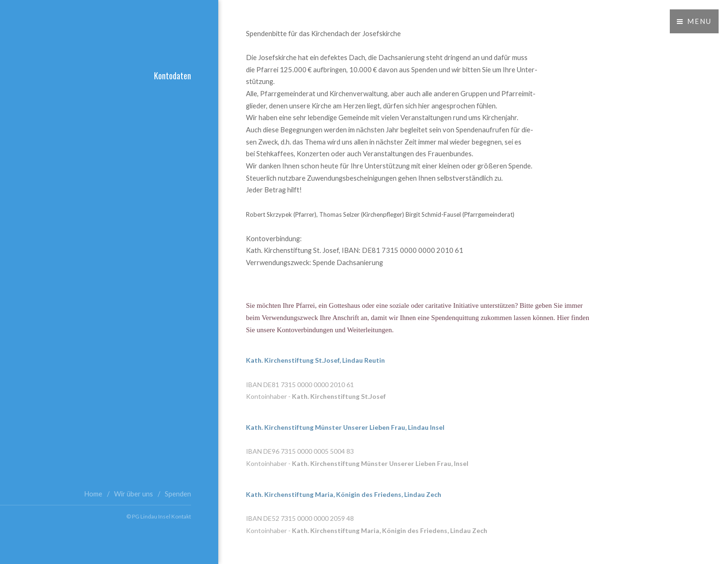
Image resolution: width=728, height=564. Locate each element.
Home (93, 494)
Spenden (178, 494)
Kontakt (181, 516)
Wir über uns (134, 494)
